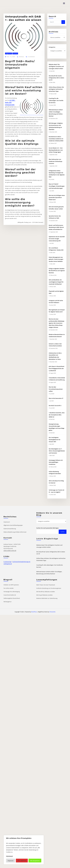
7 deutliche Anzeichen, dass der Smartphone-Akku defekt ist (57, 440)
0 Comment (31, 69)
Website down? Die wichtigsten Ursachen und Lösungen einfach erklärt (56, 92)
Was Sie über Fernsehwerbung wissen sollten (56, 415)
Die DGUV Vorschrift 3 (55, 431)
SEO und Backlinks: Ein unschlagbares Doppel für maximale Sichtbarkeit (56, 308)
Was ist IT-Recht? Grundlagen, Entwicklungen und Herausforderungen (57, 212)
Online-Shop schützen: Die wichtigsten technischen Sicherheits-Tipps (56, 115)
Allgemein (9, 66)
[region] (24, 850)
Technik (15, 66)
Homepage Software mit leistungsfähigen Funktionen (56, 488)
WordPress (34, 611)
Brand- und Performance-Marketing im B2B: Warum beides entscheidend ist (56, 253)
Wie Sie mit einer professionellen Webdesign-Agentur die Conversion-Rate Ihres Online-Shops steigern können (57, 349)
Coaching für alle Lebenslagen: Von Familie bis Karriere (56, 126)
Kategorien (52, 48)
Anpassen (11, 861)
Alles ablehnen (22, 861)
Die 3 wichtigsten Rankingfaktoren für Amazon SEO (55, 465)
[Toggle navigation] (64, 3)
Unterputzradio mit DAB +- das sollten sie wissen (23, 31)
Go (63, 23)
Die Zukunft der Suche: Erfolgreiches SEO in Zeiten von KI (56, 104)
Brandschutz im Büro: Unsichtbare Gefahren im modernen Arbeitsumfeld (56, 165)
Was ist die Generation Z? (56, 424)
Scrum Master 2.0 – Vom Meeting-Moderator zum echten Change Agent (56, 176)
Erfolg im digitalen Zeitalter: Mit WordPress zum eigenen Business (57, 296)
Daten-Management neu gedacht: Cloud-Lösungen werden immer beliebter (56, 285)
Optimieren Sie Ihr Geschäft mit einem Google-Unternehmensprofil (57, 264)
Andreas (21, 69)
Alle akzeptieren (35, 861)
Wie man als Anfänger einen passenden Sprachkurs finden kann (57, 223)
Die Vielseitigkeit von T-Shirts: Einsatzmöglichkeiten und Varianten (57, 476)
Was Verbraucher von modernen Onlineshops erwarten (55, 187)
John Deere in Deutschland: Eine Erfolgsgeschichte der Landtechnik (57, 394)
